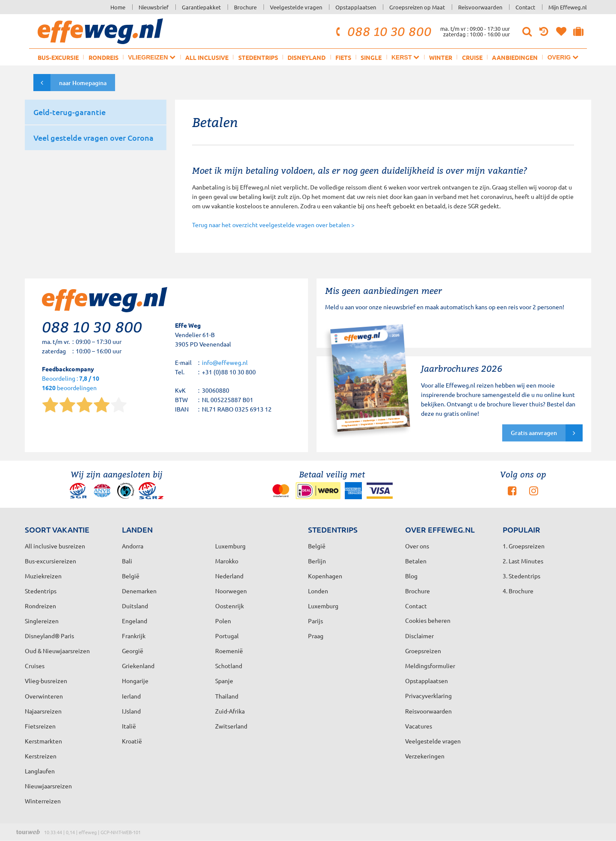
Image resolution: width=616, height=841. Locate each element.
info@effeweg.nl (225, 362)
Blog (411, 576)
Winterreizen (43, 801)
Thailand (227, 696)
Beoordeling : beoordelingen (71, 383)
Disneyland (307, 57)
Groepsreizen (423, 651)
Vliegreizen (152, 57)
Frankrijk (134, 636)
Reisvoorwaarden (480, 7)
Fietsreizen (40, 726)
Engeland (135, 621)
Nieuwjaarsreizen (48, 786)
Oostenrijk (230, 606)
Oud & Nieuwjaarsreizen (57, 651)
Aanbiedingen (515, 57)
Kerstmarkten (43, 741)
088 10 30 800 (382, 31)
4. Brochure (518, 591)
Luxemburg (323, 606)
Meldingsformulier (430, 666)
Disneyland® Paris (49, 636)
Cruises (35, 666)
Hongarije (135, 681)
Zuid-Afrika (230, 711)
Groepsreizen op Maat (417, 7)
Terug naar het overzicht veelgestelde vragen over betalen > (273, 225)
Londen (318, 591)
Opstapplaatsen (356, 7)
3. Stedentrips (521, 576)
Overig (563, 57)
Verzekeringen (425, 756)
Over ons (417, 546)
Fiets (343, 57)
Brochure (245, 7)
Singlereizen (42, 621)
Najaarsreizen (43, 711)
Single (371, 57)
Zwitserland (231, 726)
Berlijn (317, 561)
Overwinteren (44, 696)
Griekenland (138, 666)
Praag (316, 636)
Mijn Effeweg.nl (568, 7)
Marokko (227, 561)
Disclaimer (419, 636)
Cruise (472, 57)
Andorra (133, 546)
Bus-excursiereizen (50, 561)
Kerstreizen (41, 756)
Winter (441, 57)
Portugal (227, 636)
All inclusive (207, 57)
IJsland (131, 711)
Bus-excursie (58, 57)
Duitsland (135, 606)
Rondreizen (40, 606)
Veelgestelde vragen (296, 7)
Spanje (224, 681)
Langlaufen (40, 771)
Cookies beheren (428, 620)
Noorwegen (231, 591)
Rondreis (104, 57)
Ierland (131, 696)
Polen (223, 621)
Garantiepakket (201, 7)
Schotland (229, 666)
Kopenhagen (325, 576)
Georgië (133, 651)
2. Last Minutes (523, 561)
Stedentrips (258, 57)
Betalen (416, 561)
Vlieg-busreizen (46, 681)
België (131, 576)
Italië (129, 726)
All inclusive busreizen (55, 546)
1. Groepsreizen (524, 546)
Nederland (229, 576)
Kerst (405, 57)
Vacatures (419, 726)
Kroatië (132, 741)
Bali (127, 561)
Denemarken (139, 591)
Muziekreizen (43, 576)
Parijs (315, 621)
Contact (525, 7)
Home (118, 7)
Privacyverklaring (428, 696)
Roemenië (229, 651)
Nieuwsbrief (154, 7)
